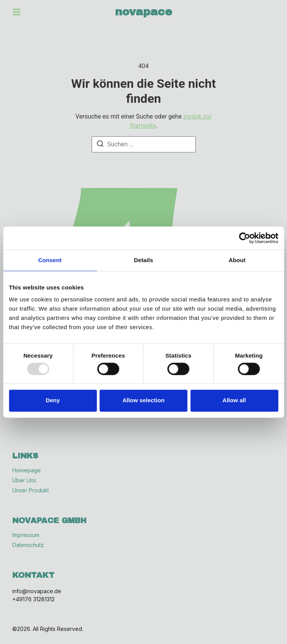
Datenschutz (28, 545)
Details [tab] (144, 260)
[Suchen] (100, 145)
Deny (53, 401)
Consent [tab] (50, 260)
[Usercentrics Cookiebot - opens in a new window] (244, 238)
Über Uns (24, 480)
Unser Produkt (31, 490)
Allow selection (143, 401)
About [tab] (237, 260)
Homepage (27, 470)
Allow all (234, 401)
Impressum (26, 535)
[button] (17, 12)
